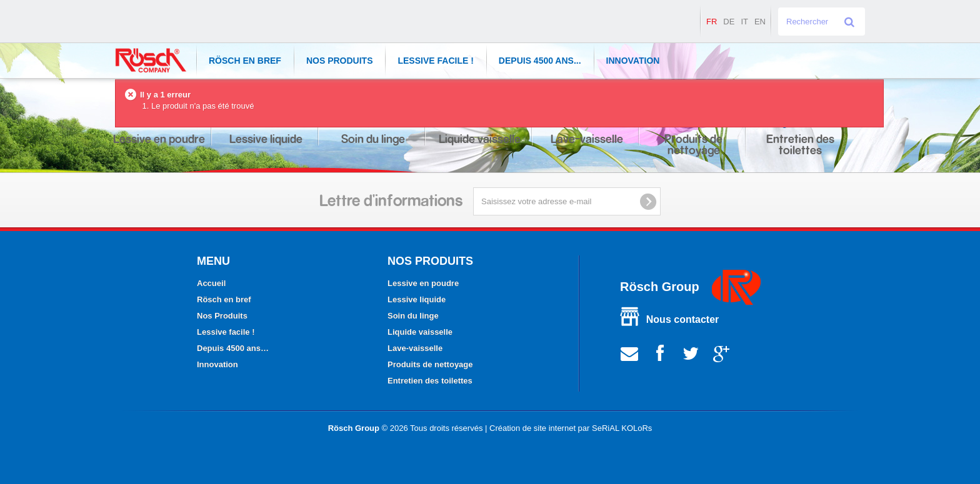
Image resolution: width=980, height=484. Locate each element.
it (744, 22)
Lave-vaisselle (415, 348)
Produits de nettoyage (430, 364)
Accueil (211, 283)
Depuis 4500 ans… (233, 348)
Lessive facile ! (435, 61)
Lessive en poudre (423, 283)
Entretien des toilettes (430, 381)
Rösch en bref (245, 61)
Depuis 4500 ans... (540, 61)
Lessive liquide (417, 299)
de (729, 22)
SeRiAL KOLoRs (622, 428)
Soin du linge (413, 316)
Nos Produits (340, 61)
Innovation (633, 61)
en (760, 22)
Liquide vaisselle (420, 332)
